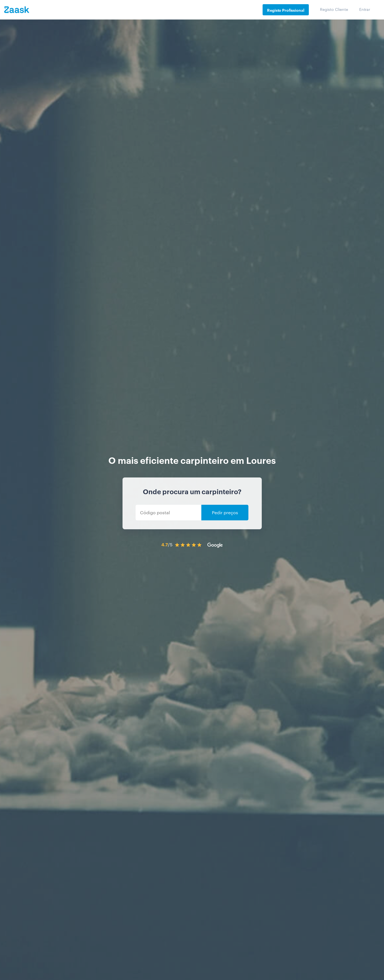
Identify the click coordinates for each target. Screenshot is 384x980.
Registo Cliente (334, 9)
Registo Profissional (286, 10)
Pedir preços (225, 512)
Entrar (365, 9)
